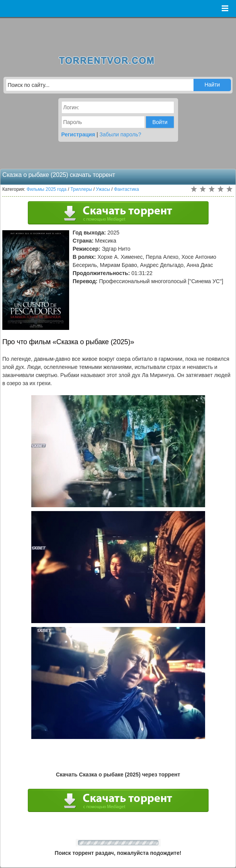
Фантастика (126, 189)
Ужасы (103, 189)
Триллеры (81, 189)
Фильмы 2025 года (47, 189)
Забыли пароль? (121, 134)
